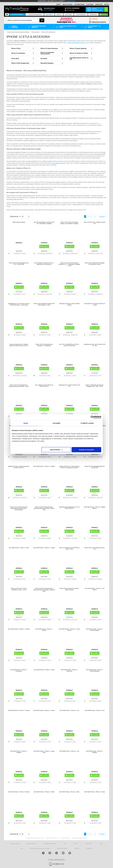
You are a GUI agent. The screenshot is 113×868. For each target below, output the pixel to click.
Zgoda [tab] (26, 423)
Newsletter (99, 4)
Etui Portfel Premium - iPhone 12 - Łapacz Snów (44, 752)
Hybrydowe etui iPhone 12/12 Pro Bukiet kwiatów (69, 304)
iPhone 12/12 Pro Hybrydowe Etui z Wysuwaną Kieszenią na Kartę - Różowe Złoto (44, 508)
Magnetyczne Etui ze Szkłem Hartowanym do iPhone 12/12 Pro (19, 467)
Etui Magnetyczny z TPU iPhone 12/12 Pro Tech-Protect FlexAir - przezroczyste (19, 304)
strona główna (15, 844)
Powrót (9, 32)
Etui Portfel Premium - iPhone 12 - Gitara (44, 670)
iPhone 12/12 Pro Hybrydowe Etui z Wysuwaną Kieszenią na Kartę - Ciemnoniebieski (19, 508)
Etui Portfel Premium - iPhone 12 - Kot (69, 710)
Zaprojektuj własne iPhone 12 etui (79, 58)
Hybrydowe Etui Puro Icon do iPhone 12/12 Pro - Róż (95, 345)
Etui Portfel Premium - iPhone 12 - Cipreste (19, 629)
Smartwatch (93, 15)
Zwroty (59, 4)
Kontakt (107, 4)
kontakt (77, 849)
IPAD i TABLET (49, 15)
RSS (22, 849)
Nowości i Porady (62, 849)
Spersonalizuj (56, 450)
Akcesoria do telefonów (35, 15)
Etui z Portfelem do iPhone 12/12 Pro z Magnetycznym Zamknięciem (44, 264)
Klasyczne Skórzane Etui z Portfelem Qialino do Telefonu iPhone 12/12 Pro (19, 345)
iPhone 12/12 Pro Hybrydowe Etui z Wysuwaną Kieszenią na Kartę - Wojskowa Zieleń (44, 590)
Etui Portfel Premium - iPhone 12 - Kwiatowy (19, 752)
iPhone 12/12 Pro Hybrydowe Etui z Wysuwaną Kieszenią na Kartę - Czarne (19, 386)
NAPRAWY (59, 15)
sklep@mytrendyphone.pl (79, 838)
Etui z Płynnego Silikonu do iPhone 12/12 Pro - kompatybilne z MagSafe (44, 223)
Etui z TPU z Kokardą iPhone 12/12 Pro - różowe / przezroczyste (69, 345)
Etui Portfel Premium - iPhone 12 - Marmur (19, 792)
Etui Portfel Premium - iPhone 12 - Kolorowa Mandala (95, 670)
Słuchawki (44, 58)
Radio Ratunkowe (81, 15)
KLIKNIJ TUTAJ (70, 1)
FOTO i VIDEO (69, 15)
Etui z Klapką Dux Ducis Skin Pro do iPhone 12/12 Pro (44, 386)
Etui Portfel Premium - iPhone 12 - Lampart (44, 548)
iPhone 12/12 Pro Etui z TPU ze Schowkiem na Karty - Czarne (19, 589)
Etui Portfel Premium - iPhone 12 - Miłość (44, 792)
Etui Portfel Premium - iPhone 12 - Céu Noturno (95, 589)
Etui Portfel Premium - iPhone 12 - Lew (69, 751)
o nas (65, 844)
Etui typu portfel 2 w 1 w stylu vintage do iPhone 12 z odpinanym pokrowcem (69, 467)
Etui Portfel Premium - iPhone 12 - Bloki (19, 548)
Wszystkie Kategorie (17, 15)
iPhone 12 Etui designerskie (20, 63)
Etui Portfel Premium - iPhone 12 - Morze (95, 792)
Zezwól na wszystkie (86, 450)
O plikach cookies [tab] (87, 423)
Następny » (102, 217)
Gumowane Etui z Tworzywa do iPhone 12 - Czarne (95, 304)
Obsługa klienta (67, 4)
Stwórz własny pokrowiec (19, 222)
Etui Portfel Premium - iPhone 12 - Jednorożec (69, 670)
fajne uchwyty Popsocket (59, 163)
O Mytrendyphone (79, 4)
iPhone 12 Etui (16, 48)
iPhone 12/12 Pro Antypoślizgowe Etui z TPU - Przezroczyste (19, 264)
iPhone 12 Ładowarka (18, 53)
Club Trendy (90, 4)
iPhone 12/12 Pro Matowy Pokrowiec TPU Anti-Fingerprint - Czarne (44, 304)
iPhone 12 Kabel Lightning (78, 48)
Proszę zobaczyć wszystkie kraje (40, 849)
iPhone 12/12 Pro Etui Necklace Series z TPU (95, 548)
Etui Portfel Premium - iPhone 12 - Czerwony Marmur (95, 630)
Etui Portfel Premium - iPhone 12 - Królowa (44, 466)
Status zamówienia (73, 8)
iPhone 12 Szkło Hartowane (49, 48)
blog (101, 844)
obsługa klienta (32, 844)
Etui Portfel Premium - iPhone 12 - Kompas (19, 710)
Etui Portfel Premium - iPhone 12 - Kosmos (44, 710)
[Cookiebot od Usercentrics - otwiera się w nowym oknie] (92, 417)
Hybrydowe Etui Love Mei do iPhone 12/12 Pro (69, 386)
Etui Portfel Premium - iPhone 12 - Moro (69, 792)
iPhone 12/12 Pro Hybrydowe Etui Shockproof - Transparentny (44, 345)
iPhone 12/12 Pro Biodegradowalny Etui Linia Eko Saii (95, 467)
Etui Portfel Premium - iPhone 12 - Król (95, 710)
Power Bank (15, 58)
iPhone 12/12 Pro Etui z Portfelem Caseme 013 (95, 223)
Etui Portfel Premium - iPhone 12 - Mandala (95, 752)
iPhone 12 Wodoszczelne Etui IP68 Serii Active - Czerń (69, 548)
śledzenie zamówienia (50, 844)
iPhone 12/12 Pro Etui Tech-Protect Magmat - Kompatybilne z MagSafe (69, 223)
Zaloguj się (70, 10)
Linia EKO (104, 15)
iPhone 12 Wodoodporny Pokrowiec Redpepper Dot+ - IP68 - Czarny (95, 386)
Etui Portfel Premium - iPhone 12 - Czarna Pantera (69, 630)
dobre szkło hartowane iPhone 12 (77, 43)
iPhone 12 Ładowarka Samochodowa (47, 53)
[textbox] (25, 20)
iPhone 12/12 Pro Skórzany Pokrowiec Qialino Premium (69, 589)
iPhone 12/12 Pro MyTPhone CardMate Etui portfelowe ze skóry (95, 264)
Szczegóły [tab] (56, 423)
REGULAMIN (89, 849)
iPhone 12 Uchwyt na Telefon (79, 53)
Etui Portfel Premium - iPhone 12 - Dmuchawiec (19, 670)
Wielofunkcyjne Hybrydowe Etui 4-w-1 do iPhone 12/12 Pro (69, 508)
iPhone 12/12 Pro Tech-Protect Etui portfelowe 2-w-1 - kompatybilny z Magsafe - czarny (69, 264)
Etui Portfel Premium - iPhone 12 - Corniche (44, 630)
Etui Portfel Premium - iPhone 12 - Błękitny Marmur (95, 508)
